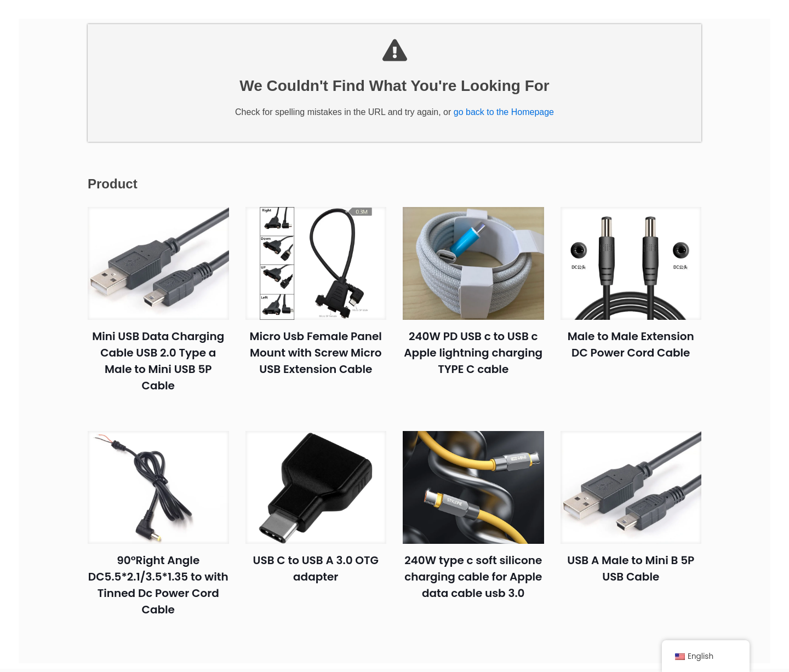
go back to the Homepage (504, 121)
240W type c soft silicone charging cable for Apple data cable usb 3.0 (473, 585)
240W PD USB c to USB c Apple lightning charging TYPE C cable (473, 361)
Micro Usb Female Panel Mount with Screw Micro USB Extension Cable (316, 361)
